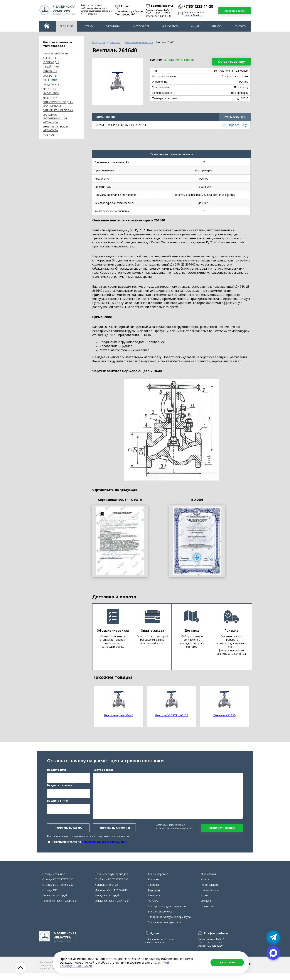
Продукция (66, 26)
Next (253, 706)
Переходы (51, 62)
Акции (195, 26)
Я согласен (227, 962)
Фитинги (50, 98)
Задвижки (51, 84)
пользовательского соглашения (104, 845)
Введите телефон (60, 788)
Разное (49, 135)
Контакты (241, 26)
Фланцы (50, 89)
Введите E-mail (58, 804)
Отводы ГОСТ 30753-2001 (59, 891)
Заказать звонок (235, 11)
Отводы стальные (54, 881)
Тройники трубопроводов (112, 881)
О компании (113, 26)
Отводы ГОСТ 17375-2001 (59, 886)
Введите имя (57, 773)
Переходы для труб (55, 902)
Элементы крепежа (58, 110)
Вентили (50, 80)
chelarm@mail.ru (193, 15)
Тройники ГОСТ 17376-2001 (113, 886)
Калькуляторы (170, 26)
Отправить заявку (222, 831)
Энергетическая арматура (56, 128)
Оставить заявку (231, 62)
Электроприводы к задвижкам (58, 104)
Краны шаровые (56, 53)
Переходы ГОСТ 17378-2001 (60, 907)
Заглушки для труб (107, 902)
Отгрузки (217, 26)
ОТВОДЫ (50, 58)
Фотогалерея (141, 26)
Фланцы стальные (107, 891)
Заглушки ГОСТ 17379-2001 (112, 907)
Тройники (51, 67)
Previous (90, 706)
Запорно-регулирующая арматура (55, 118)
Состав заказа (103, 773)
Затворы (50, 75)
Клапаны (50, 71)
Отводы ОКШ (51, 897)
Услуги (89, 26)
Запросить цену (237, 125)
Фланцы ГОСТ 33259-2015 (111, 897)
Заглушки (51, 93)
